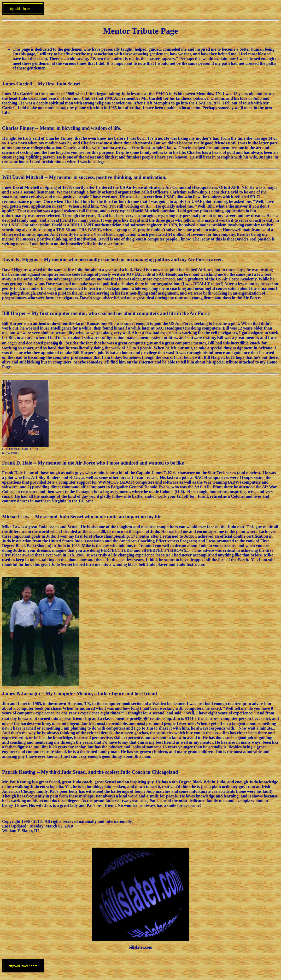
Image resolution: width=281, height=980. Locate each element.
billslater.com (140, 947)
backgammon (117, 288)
